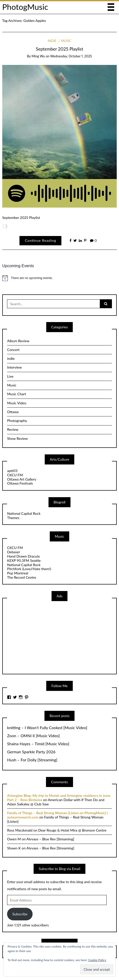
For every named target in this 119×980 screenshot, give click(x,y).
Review (13, 429)
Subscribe (20, 914)
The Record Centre (22, 577)
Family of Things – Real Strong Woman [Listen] (55, 819)
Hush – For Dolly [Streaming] (32, 760)
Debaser (14, 552)
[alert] (60, 278)
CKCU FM (15, 475)
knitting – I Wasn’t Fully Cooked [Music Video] (47, 728)
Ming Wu (38, 56)
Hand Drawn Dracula (23, 556)
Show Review (17, 438)
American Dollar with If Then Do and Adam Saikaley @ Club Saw (56, 802)
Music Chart (17, 394)
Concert (13, 350)
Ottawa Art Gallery (22, 479)
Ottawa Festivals (20, 483)
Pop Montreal (18, 573)
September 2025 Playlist (59, 49)
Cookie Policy (97, 960)
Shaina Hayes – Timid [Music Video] (38, 744)
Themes (13, 518)
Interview (14, 367)
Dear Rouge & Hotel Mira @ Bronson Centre (72, 830)
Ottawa (13, 412)
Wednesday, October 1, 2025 (71, 56)
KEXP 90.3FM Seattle (24, 560)
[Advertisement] (45, 637)
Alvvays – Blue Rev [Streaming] (50, 839)
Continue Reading (40, 240)
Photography (17, 421)
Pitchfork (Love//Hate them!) (29, 569)
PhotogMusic (25, 7)
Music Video (17, 403)
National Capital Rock (24, 513)
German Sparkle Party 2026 (31, 752)
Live (10, 376)
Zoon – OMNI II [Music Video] (33, 736)
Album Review (18, 341)
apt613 (12, 471)
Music (66, 41)
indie (52, 41)
